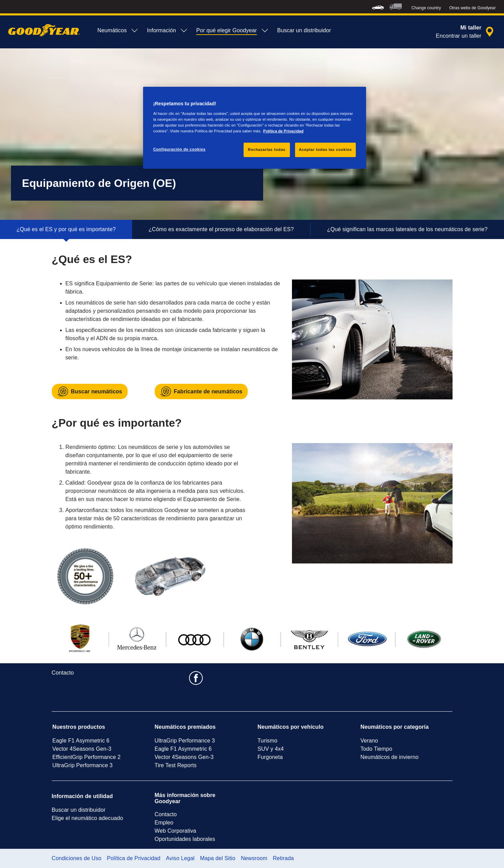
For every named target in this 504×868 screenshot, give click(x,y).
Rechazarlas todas (267, 150)
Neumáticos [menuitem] (118, 31)
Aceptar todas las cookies (325, 150)
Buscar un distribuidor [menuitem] (304, 30)
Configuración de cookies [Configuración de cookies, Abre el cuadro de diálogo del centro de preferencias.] (180, 149)
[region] (255, 128)
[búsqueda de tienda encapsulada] (466, 32)
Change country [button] (426, 8)
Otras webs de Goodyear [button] (472, 8)
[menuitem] (378, 7)
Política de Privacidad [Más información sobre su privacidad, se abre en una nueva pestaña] (283, 131)
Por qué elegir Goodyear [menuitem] (233, 31)
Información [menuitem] (167, 31)
